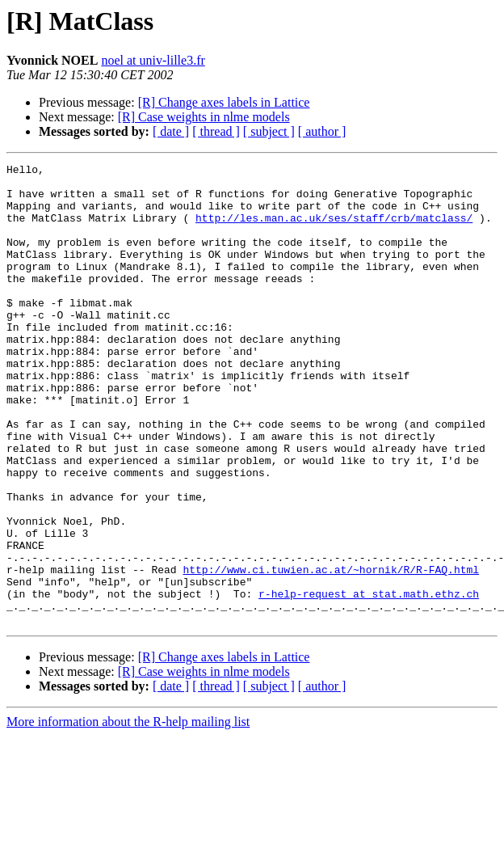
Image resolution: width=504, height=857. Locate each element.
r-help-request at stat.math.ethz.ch (369, 681)
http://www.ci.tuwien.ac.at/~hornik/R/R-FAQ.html (331, 652)
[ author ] (322, 131)
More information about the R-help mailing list (128, 814)
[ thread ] (216, 131)
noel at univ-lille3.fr (153, 60)
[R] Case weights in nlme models (204, 117)
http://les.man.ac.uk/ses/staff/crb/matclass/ (334, 230)
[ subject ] (269, 131)
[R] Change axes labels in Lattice (224, 102)
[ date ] (171, 131)
